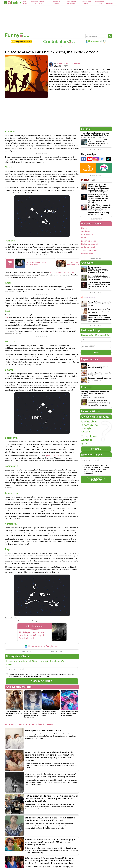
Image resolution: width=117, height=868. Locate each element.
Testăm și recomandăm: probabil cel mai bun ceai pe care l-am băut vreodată (95, 394)
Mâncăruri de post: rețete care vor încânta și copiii (98, 368)
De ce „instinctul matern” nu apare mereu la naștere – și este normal (99, 311)
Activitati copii (88, 247)
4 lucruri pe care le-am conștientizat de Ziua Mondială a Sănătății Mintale (95, 134)
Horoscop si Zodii (100, 3)
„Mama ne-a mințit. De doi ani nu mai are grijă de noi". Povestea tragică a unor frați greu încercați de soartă (50, 775)
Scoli (83, 238)
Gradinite (86, 231)
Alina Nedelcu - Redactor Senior (70, 64)
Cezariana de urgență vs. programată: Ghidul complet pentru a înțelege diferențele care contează (99, 319)
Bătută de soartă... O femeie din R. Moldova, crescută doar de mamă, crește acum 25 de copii (50, 818)
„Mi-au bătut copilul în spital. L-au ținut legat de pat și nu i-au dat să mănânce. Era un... (99, 286)
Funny (12, 35)
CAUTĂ (96, 353)
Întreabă (96, 450)
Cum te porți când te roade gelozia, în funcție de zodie (14, 713)
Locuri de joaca (88, 241)
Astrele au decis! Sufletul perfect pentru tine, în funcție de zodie (69, 713)
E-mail (9, 664)
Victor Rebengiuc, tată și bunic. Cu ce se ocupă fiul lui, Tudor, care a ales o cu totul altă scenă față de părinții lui (98, 199)
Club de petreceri (90, 244)
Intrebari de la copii (86, 3)
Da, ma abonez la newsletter (96, 480)
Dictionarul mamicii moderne (39, 3)
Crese (84, 228)
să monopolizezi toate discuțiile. (62, 271)
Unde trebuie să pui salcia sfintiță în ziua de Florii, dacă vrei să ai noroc (99, 278)
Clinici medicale (89, 250)
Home (7, 47)
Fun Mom (25, 3)
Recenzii (110, 3)
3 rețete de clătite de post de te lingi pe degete (99, 375)
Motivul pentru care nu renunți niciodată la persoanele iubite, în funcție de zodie (32, 714)
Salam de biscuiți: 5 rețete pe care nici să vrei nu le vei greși (99, 381)
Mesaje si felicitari (56, 3)
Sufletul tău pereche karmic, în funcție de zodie (49, 713)
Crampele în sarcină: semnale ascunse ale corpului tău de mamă (99, 304)
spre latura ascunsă (53, 455)
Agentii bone (87, 254)
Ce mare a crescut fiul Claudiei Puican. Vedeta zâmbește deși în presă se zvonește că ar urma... (98, 270)
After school (87, 234)
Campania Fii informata (71, 3)
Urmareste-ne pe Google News (42, 645)
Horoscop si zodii (22, 47)
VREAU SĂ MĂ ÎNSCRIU (42, 680)
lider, (7, 316)
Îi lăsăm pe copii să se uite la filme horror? (45, 730)
